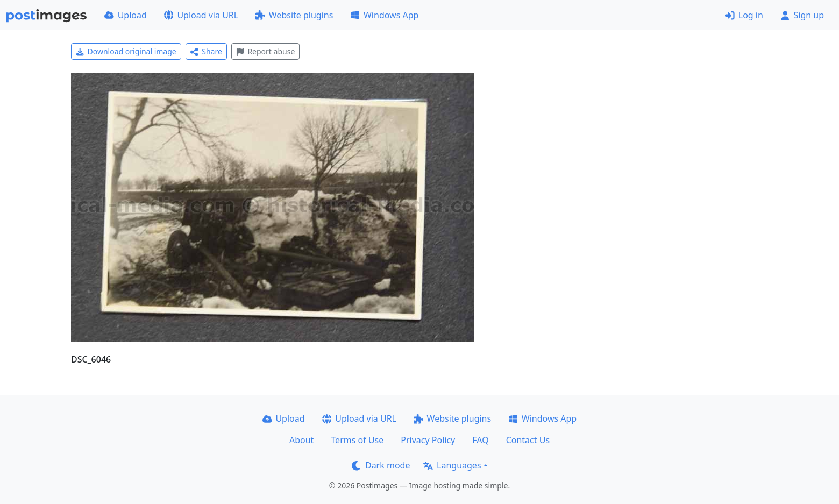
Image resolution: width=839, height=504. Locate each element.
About (301, 440)
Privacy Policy (428, 440)
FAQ (480, 440)
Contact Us (528, 440)
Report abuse (265, 51)
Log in (744, 15)
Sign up (802, 15)
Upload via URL (201, 15)
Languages (452, 465)
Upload (126, 15)
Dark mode (381, 465)
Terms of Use (357, 440)
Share (206, 51)
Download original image (126, 51)
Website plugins (294, 15)
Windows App (384, 15)
